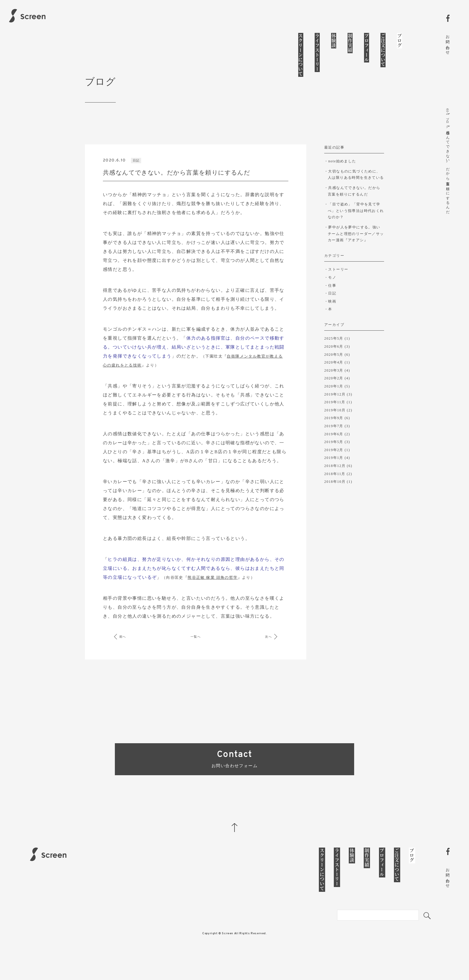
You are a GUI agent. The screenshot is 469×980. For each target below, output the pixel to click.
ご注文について (383, 50)
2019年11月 (335, 416)
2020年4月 (334, 376)
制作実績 (350, 43)
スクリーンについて (301, 55)
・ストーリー (336, 283)
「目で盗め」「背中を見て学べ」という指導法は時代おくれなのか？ (356, 227)
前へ (127, 656)
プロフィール (367, 48)
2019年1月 (334, 472)
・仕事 (330, 299)
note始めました (342, 181)
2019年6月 (334, 448)
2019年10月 (335, 424)
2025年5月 (334, 352)
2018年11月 (335, 488)
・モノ (330, 291)
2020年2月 (334, 392)
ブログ (399, 41)
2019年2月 (334, 464)
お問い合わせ (448, 42)
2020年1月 (334, 400)
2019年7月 (334, 440)
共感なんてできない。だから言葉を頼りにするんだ (354, 209)
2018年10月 (335, 496)
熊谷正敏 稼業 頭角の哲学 (213, 597)
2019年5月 (334, 456)
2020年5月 (334, 368)
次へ (264, 656)
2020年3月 (334, 384)
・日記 (330, 307)
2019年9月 (334, 432)
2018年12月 (335, 480)
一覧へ (196, 656)
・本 (328, 323)
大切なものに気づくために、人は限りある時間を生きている (356, 193)
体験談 (334, 41)
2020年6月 (334, 361)
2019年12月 (335, 408)
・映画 (330, 315)
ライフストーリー (317, 52)
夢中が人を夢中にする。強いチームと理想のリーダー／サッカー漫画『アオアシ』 (356, 248)
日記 (137, 180)
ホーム (448, 111)
